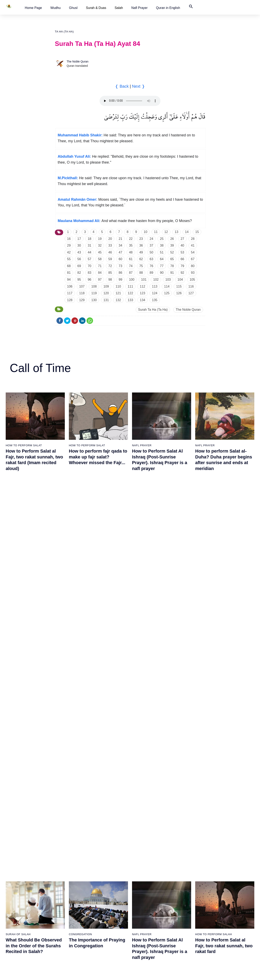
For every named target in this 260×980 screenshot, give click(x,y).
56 (79, 259)
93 (193, 273)
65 (172, 259)
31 (90, 245)
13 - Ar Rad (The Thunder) (23, 841)
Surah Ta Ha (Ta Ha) (153, 310)
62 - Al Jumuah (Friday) (148, 785)
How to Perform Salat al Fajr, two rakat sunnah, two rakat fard (224, 564)
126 (179, 293)
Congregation (80, 553)
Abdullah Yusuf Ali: (74, 156)
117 (70, 293)
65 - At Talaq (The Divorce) (150, 820)
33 (110, 245)
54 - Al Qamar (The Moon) (108, 905)
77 (162, 266)
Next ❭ (139, 86)
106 (70, 286)
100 (132, 280)
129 (82, 300)
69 (79, 266)
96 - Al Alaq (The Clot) (231, 728)
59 (110, 259)
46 (110, 252)
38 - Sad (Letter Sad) (62, 927)
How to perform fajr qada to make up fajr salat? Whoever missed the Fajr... (98, 457)
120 (106, 293)
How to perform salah (214, 553)
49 (141, 252)
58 (100, 259)
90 (162, 273)
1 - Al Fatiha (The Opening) (24, 728)
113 (155, 286)
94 (69, 280)
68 (69, 266)
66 (182, 259)
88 (141, 273)
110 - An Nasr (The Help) (233, 898)
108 (94, 286)
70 (90, 266)
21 (120, 239)
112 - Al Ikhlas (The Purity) (234, 920)
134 (142, 300)
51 (162, 252)
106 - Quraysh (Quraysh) (233, 848)
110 (118, 286)
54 (193, 252)
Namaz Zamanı (241, 973)
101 (144, 280)
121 (118, 293)
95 (79, 280)
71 (100, 266)
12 (166, 232)
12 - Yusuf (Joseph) (19, 834)
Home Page (33, 8)
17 (79, 239)
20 (110, 239)
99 (120, 280)
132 (118, 300)
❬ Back (122, 86)
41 (193, 245)
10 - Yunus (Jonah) (19, 820)
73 (120, 266)
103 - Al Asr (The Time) (232, 820)
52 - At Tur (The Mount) (106, 891)
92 (182, 273)
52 (172, 252)
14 (187, 232)
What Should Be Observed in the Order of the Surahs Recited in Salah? (34, 564)
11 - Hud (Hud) (16, 827)
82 (79, 273)
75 (141, 266)
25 (162, 239)
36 (141, 245)
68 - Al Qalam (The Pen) (148, 848)
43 (79, 252)
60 (120, 259)
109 (106, 286)
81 (69, 273)
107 (82, 286)
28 (193, 239)
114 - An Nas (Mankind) (232, 941)
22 (131, 239)
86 (120, 273)
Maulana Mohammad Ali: (79, 221)
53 (182, 252)
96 (90, 280)
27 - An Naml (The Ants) (64, 806)
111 (131, 286)
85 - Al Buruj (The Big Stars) (193, 827)
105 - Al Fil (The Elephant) (234, 841)
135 (155, 300)
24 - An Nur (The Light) (63, 770)
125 (167, 293)
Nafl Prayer (140, 8)
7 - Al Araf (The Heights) (22, 785)
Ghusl (73, 8)
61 (131, 259)
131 (106, 300)
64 (162, 259)
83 (90, 273)
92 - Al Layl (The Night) (190, 898)
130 (94, 300)
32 (100, 245)
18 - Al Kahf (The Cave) (22, 898)
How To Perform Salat (24, 445)
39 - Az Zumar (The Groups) (109, 728)
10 (145, 232)
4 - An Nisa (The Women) (23, 756)
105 (192, 280)
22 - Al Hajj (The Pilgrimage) (67, 749)
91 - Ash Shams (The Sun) (192, 891)
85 (110, 273)
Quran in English (168, 8)
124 (155, 293)
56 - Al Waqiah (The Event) (108, 927)
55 (69, 259)
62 (141, 259)
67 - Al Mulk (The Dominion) (151, 841)
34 (120, 245)
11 (156, 232)
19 (100, 239)
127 (191, 293)
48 (131, 252)
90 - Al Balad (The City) (190, 884)
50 (152, 252)
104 (180, 280)
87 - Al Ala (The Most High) (192, 848)
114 (167, 286)
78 (172, 266)
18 (90, 239)
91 (172, 273)
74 (131, 266)
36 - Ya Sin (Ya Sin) (61, 905)
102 (156, 280)
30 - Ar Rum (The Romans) (66, 841)
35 (131, 245)
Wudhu (55, 8)
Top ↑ (201, 973)
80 (193, 266)
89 (152, 273)
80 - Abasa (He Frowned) (191, 770)
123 (142, 293)
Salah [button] (119, 8)
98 (110, 280)
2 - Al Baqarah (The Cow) (23, 735)
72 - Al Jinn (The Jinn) (147, 891)
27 (182, 239)
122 (131, 293)
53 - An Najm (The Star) (106, 898)
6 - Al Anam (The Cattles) (23, 777)
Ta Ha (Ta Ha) (64, 32)
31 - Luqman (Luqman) (63, 848)
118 (82, 293)
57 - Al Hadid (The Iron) (106, 934)
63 (152, 259)
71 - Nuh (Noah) (143, 884)
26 (172, 239)
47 (120, 252)
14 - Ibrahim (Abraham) (21, 848)
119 (94, 293)
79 (182, 266)
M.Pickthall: (68, 178)
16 (69, 239)
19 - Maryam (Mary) (19, 905)
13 (177, 232)
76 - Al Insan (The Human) (150, 941)
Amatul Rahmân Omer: (77, 199)
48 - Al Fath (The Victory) (107, 848)
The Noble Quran (77, 61)
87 (131, 273)
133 (131, 300)
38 (162, 245)
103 (168, 280)
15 (197, 232)
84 (100, 273)
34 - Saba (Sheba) (60, 884)
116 (191, 286)
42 (69, 252)
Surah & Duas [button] (96, 8)
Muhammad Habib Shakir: (80, 135)
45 (100, 252)
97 (100, 280)
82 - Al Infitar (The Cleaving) (193, 792)
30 (79, 245)
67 (193, 259)
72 (110, 266)
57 (90, 259)
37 (152, 245)
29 (69, 245)
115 (179, 286)
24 (152, 239)
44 (90, 252)
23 (141, 239)
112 (142, 286)
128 (70, 300)
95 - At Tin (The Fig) (188, 934)
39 (172, 245)
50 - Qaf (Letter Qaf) (104, 870)
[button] (33, 8)
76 (152, 266)
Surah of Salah (18, 553)
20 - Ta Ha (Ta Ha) (60, 728)
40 (182, 245)
